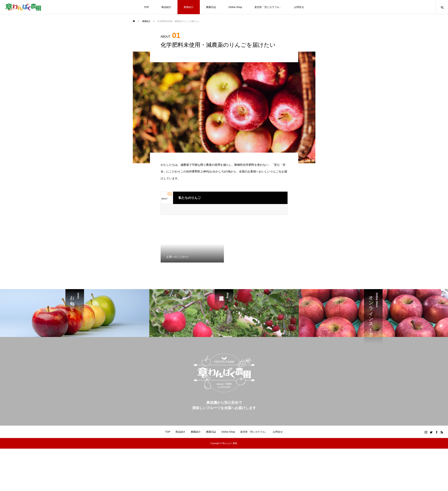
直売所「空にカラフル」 (268, 7)
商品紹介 (166, 7)
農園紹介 (189, 7)
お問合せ (299, 7)
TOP (147, 7)
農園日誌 (211, 7)
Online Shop (235, 7)
